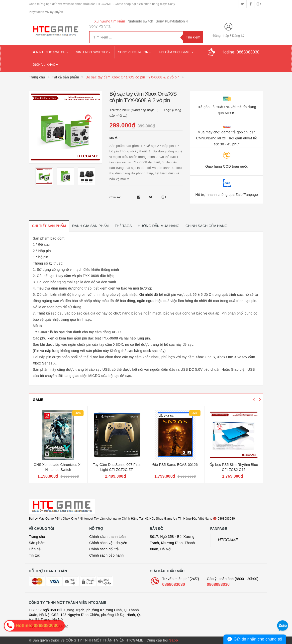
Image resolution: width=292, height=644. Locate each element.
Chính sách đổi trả (104, 549)
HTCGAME (228, 540)
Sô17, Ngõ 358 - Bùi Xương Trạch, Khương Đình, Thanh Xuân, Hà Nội (172, 543)
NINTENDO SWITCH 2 (93, 52)
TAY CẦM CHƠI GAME (176, 52)
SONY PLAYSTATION (135, 52)
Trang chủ (37, 537)
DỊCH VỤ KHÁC (46, 65)
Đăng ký (238, 36)
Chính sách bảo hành (106, 555)
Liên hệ (35, 549)
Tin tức (34, 555)
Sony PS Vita (100, 26)
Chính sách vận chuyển (108, 543)
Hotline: (240, 52)
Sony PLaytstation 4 (172, 21)
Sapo (173, 640)
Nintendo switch (141, 21)
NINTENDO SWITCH (50, 52)
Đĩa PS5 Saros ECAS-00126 (175, 465)
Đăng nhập (221, 36)
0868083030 (174, 584)
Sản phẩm (37, 543)
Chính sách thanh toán (107, 537)
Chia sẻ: (115, 197)
